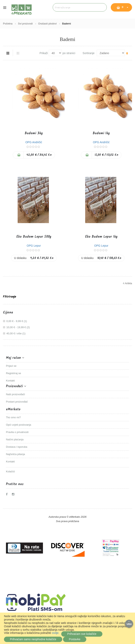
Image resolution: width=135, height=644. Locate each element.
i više (16, 333)
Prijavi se (11, 366)
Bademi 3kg (34, 133)
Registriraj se (14, 373)
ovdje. (56, 633)
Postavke (75, 639)
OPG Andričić (34, 142)
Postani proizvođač (17, 402)
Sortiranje (88, 53)
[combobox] (80, 7)
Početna (8, 24)
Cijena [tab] (8, 313)
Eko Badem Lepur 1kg (101, 237)
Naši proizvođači (15, 394)
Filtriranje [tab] (10, 297)
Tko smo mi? (13, 417)
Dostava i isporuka (17, 447)
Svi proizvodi (26, 24)
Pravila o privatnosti (17, 432)
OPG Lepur (34, 246)
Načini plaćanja (15, 439)
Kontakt (10, 381)
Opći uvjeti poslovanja (18, 425)
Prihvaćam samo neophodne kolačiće (33, 639)
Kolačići (10, 471)
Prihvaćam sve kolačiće (82, 634)
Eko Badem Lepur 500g (34, 237)
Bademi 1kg (101, 133)
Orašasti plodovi (48, 24)
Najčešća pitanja (15, 454)
